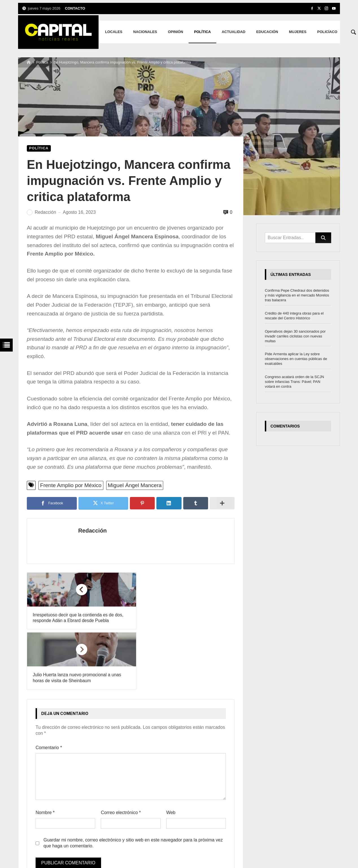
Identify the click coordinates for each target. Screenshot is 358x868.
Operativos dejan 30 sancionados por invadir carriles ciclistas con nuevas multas (295, 336)
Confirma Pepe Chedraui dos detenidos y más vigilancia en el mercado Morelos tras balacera (297, 295)
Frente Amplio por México (71, 485)
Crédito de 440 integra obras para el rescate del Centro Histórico (294, 316)
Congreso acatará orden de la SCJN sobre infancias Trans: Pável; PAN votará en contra (294, 382)
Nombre (45, 753)
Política (42, 62)
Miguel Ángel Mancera (135, 485)
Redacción (84, 531)
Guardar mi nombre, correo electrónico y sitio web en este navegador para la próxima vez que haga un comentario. (133, 783)
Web (171, 753)
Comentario (49, 688)
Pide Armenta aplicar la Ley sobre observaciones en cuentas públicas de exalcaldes (296, 359)
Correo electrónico (121, 753)
